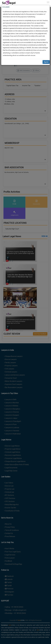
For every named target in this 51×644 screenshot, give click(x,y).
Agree (46, 62)
